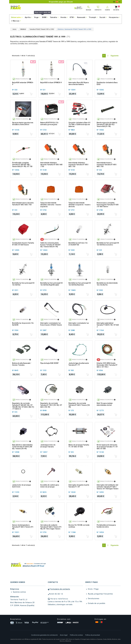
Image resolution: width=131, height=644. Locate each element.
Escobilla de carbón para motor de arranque (50, 486)
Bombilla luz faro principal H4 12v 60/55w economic (108, 244)
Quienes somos (19, 592)
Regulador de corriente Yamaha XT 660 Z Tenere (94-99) (79, 405)
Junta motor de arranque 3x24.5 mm (22, 486)
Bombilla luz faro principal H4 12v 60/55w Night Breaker (51, 284)
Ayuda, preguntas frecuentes (100, 594)
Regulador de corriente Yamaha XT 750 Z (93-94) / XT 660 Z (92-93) (51, 405)
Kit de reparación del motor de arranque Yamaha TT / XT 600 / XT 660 (107, 447)
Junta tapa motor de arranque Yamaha (48, 446)
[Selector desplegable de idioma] (117, 2)
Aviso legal (64, 635)
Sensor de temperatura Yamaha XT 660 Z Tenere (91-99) (23, 527)
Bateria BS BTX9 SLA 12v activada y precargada (49, 124)
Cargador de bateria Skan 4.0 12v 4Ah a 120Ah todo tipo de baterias (79, 124)
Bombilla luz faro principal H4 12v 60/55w (23, 284)
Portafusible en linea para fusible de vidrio (106, 526)
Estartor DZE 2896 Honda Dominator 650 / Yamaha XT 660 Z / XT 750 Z (107, 365)
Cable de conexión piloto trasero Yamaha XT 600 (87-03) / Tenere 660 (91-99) (51, 245)
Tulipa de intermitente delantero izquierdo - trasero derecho (79, 205)
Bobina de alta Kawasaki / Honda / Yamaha (22, 364)
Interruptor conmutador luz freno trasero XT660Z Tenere (51, 324)
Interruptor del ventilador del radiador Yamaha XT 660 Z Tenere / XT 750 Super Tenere (108, 487)
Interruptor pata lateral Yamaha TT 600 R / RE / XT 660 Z (108, 325)
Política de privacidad (93, 635)
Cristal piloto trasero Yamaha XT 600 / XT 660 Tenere (23, 244)
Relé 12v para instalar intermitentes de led (105, 404)
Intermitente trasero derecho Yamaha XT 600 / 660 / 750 (23, 204)
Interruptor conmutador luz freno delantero (79, 324)
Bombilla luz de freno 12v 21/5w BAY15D (78, 244)
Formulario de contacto (60, 589)
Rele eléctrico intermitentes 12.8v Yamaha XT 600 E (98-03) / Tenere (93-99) (22, 447)
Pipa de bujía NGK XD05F (49, 363)
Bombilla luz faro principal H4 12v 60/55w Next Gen (80, 284)
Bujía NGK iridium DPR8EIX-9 (51, 83)
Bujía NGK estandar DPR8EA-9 (23, 83)
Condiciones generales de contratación (44, 635)
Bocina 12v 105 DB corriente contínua (79, 526)
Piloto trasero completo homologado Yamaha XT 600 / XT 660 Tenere (108, 205)
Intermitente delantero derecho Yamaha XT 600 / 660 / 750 (51, 165)
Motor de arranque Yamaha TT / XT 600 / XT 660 (79, 446)
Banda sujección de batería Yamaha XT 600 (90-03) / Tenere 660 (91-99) (107, 124)
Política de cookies (76, 635)
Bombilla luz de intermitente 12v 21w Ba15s (107, 284)
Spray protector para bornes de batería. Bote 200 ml (23, 124)
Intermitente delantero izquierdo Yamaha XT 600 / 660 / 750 (79, 165)
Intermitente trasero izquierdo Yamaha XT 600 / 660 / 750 (107, 165)
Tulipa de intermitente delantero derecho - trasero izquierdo (51, 205)
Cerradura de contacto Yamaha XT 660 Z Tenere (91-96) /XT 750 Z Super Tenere (51, 527)
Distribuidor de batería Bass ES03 (107, 83)
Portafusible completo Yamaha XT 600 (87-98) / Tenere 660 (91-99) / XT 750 (22, 165)
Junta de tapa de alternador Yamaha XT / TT (79, 364)
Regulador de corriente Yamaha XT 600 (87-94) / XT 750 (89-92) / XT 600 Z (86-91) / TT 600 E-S (23, 406)
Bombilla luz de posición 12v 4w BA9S (23, 324)
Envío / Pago (93, 589)
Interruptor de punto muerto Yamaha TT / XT (79, 486)
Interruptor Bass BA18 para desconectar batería (79, 83)
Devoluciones (93, 599)
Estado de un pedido (96, 603)
